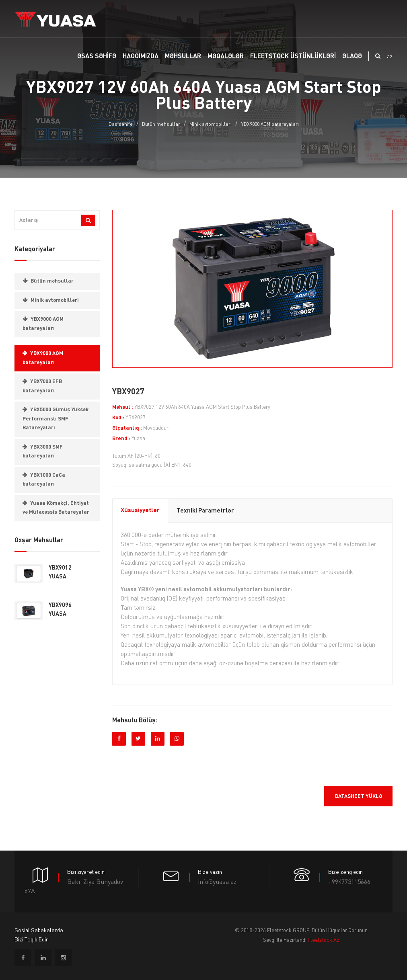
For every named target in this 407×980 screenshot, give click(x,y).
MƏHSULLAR (183, 57)
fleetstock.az (323, 940)
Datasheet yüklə (359, 797)
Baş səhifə (121, 125)
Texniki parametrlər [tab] (205, 511)
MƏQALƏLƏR (226, 57)
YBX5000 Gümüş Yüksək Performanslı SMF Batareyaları (55, 419)
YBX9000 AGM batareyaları (270, 125)
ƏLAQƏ (352, 57)
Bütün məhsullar (161, 125)
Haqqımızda (141, 57)
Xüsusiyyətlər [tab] (140, 511)
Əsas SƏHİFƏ (97, 57)
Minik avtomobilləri (211, 125)
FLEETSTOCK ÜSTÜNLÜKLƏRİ (293, 57)
